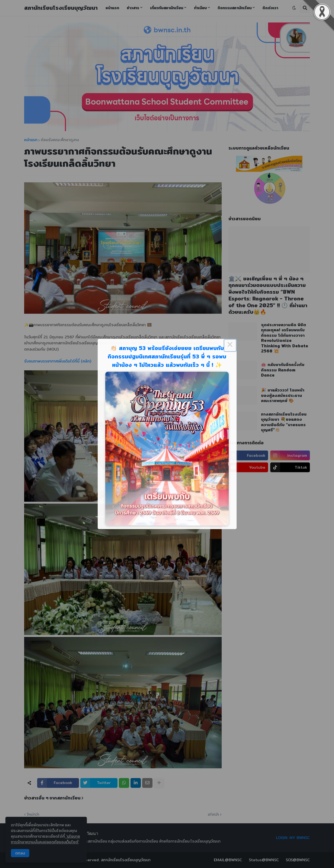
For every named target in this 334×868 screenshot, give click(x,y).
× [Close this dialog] (230, 345)
